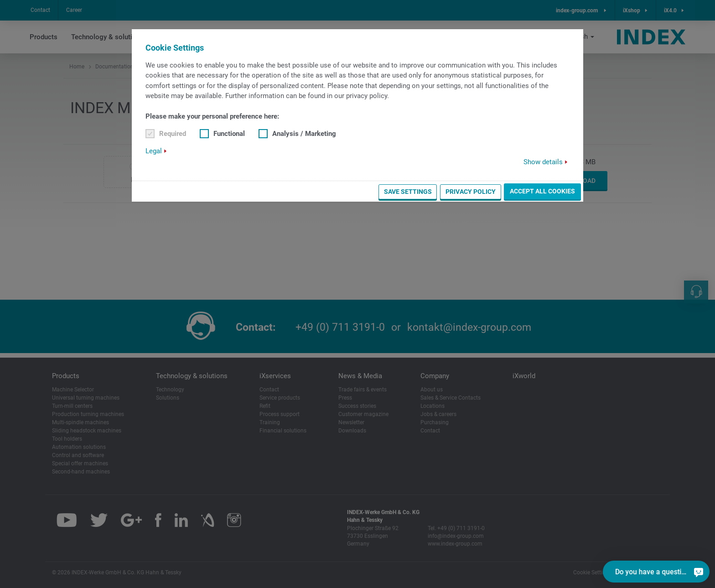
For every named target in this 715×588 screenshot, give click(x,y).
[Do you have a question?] (699, 572)
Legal (154, 151)
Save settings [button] (408, 192)
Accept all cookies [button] (542, 191)
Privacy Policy (471, 192)
